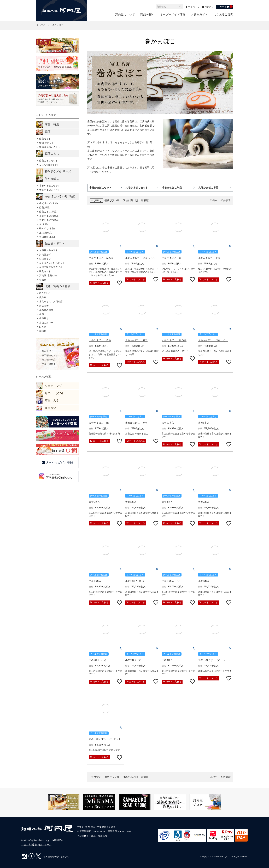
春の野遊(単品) (47, 237)
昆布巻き (44, 318)
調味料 (43, 331)
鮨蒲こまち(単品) (48, 212)
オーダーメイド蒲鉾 (173, 15)
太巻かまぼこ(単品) (49, 220)
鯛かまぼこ (48, 351)
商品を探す (147, 15)
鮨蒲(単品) (45, 208)
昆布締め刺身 (46, 310)
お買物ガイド (199, 15)
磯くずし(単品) (47, 229)
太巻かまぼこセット (50, 190)
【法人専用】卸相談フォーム (36, 845)
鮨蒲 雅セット (47, 143)
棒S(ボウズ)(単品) (49, 203)
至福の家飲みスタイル (51, 267)
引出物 (43, 280)
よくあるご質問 (223, 15)
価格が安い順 (112, 201)
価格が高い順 (130, 201)
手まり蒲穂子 (49, 364)
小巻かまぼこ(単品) (49, 216)
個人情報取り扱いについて (56, 857)
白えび (43, 327)
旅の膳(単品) (46, 233)
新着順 (145, 201)
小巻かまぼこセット (50, 186)
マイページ (193, 7)
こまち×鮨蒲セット (49, 165)
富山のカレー (46, 323)
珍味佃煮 (44, 306)
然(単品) (44, 224)
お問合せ (209, 7)
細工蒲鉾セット (50, 355)
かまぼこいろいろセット (52, 263)
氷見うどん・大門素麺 (51, 302)
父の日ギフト (46, 259)
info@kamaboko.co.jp (39, 840)
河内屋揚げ (45, 255)
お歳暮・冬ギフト (49, 250)
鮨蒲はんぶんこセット (51, 147)
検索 (179, 7)
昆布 (42, 314)
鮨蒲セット (45, 139)
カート (226, 7)
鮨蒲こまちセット (49, 161)
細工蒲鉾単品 (49, 360)
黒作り (43, 298)
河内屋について (125, 15)
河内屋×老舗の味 (48, 276)
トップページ (43, 25)
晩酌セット (45, 271)
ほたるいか (45, 293)
